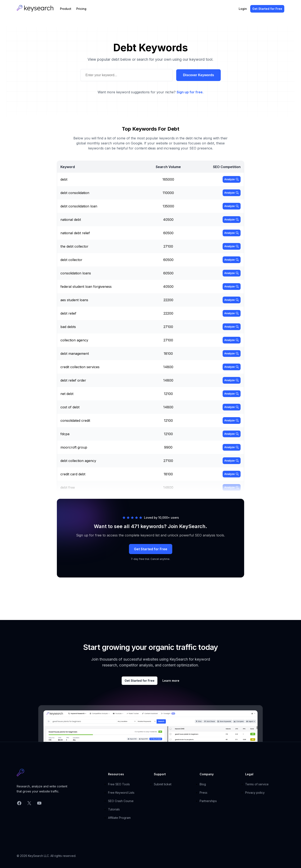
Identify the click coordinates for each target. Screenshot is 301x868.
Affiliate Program (119, 818)
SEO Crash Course (121, 801)
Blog (203, 784)
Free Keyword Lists (121, 793)
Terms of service (257, 784)
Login (243, 9)
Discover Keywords (198, 75)
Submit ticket (163, 784)
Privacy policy (255, 793)
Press (203, 793)
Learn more (171, 681)
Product (66, 9)
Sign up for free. (190, 92)
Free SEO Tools (119, 784)
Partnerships (208, 801)
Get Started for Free (151, 549)
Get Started (267, 9)
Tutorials (114, 809)
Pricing (81, 9)
